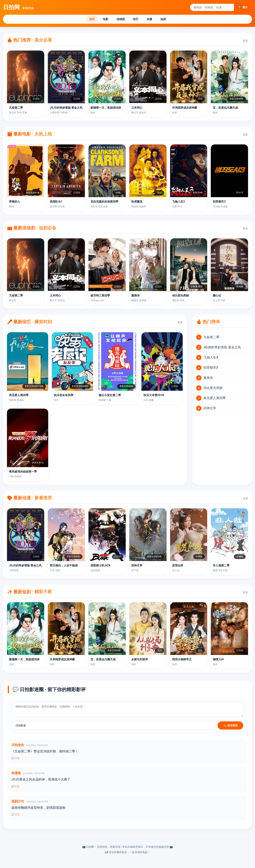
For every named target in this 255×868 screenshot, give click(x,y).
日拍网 (18, 7)
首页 (85, 20)
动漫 (154, 20)
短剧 (170, 20)
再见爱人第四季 (215, 399)
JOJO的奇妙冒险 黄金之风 (222, 348)
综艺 (137, 20)
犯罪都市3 (211, 369)
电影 (101, 20)
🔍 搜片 (243, 7)
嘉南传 (208, 379)
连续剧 (119, 20)
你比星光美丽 (213, 389)
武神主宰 (210, 409)
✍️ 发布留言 (230, 726)
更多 (245, 42)
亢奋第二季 (211, 338)
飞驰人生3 (211, 358)
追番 (245, 499)
